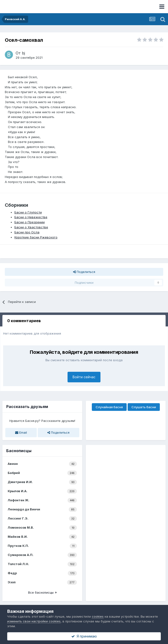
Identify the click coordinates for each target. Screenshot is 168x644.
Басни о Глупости (28, 212)
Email (21, 432)
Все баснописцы (42, 592)
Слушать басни (144, 407)
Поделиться (84, 272)
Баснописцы (19, 451)
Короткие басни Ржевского (36, 237)
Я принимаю (84, 636)
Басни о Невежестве (31, 217)
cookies (98, 616)
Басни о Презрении (30, 222)
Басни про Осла (27, 232)
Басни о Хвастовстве (31, 227)
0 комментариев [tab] (24, 321)
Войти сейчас (84, 377)
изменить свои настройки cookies (34, 621)
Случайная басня (109, 407)
